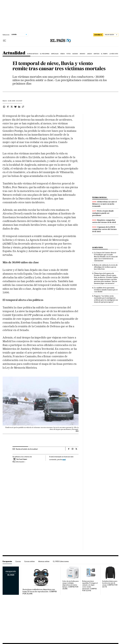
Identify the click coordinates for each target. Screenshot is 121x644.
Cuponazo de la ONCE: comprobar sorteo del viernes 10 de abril (104, 229)
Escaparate (7, 561)
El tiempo (104, 54)
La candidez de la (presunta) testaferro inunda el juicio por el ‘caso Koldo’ (106, 290)
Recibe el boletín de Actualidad (27, 449)
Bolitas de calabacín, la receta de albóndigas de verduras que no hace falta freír (106, 267)
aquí (64, 459)
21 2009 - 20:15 (15, 101)
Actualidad (14, 53)
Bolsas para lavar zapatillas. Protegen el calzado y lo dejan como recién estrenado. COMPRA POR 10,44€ (90, 586)
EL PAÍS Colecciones (61, 561)
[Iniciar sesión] (111, 35)
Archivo (82, 54)
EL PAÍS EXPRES (45, 54)
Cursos (18, 561)
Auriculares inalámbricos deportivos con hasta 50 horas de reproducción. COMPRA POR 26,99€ (40, 592)
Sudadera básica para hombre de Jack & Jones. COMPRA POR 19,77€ (110, 584)
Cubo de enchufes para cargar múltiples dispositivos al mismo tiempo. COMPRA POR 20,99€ (70, 585)
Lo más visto (114, 54)
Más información (19, 462)
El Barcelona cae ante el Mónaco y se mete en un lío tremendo (104, 204)
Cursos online (29, 561)
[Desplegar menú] (4, 41)
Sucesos (75, 54)
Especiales (55, 54)
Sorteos (96, 54)
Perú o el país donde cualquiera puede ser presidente (103, 213)
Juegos (89, 54)
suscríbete (98, 35)
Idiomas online (44, 561)
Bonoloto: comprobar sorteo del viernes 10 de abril (104, 221)
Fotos (69, 54)
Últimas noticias (33, 54)
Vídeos (63, 54)
